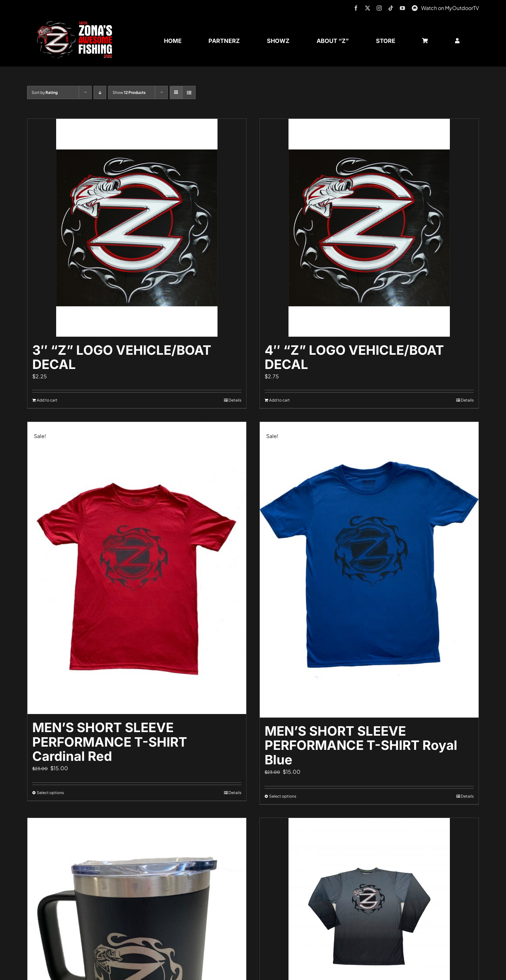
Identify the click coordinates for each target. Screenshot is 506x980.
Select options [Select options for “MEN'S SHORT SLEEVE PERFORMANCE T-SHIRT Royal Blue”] (283, 796)
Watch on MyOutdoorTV (450, 8)
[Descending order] (100, 92)
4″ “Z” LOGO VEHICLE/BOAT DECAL (354, 357)
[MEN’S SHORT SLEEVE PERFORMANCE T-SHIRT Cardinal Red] (137, 568)
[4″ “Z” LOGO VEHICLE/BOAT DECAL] (369, 228)
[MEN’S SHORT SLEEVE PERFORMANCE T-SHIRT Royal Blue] (369, 570)
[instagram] (379, 8)
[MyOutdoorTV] (415, 7)
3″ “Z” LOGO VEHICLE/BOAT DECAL (122, 357)
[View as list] (189, 92)
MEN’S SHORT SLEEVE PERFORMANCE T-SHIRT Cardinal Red (110, 742)
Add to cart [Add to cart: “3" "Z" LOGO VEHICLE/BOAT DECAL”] (47, 400)
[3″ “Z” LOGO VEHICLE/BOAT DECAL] (137, 228)
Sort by (45, 92)
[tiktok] (391, 8)
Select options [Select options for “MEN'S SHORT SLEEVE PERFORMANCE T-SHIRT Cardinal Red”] (50, 793)
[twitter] (368, 8)
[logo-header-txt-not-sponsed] (77, 23)
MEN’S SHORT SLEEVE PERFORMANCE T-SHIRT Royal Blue (361, 745)
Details (235, 400)
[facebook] (356, 8)
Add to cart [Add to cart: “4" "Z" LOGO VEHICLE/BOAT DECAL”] (279, 400)
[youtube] (402, 8)
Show (129, 92)
